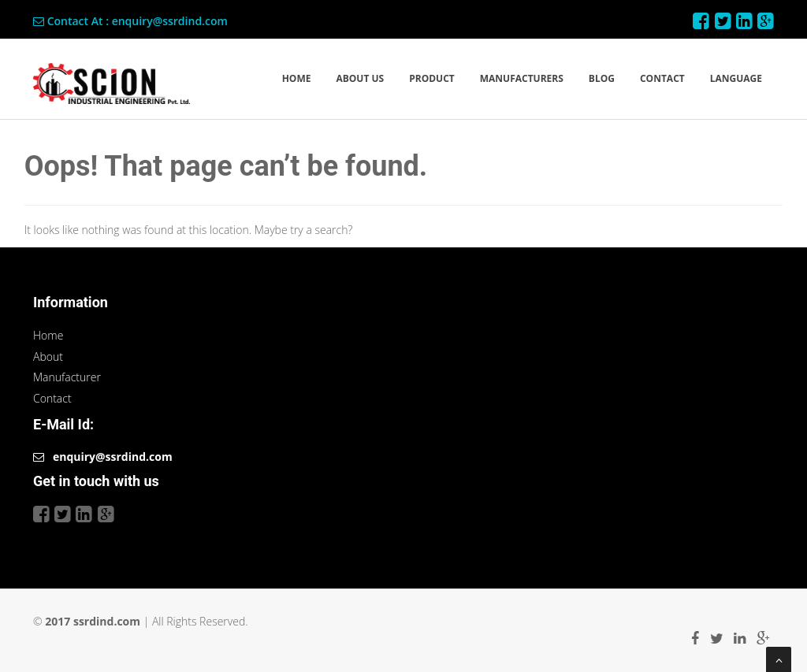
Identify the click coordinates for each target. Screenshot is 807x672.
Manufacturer (67, 377)
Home (48, 335)
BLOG (602, 78)
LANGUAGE (736, 78)
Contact (52, 398)
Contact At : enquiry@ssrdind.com (130, 21)
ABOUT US (360, 78)
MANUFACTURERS (522, 78)
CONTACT (662, 78)
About (48, 356)
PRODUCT (432, 78)
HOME (297, 78)
